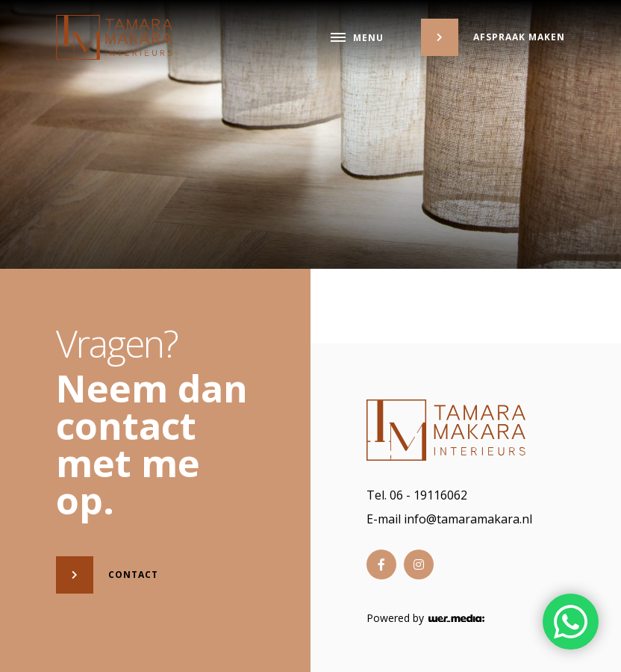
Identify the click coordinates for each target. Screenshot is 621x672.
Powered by (425, 618)
